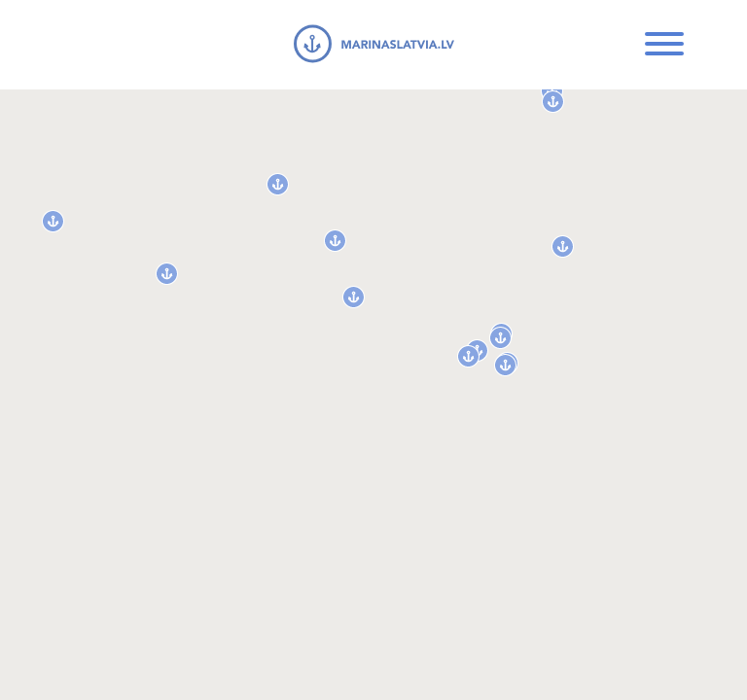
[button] (53, 221)
